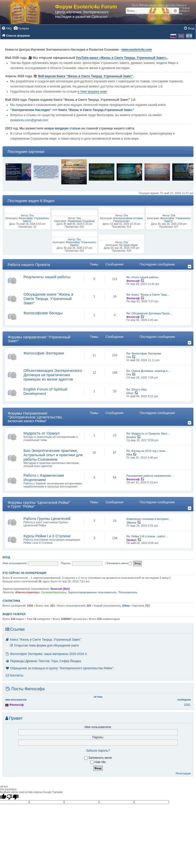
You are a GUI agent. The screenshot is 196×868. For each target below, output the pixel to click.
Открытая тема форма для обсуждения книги (44, 646)
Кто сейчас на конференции (24, 573)
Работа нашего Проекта (29, 265)
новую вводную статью (63, 128)
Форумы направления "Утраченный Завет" (39, 339)
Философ (133, 281)
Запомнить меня (119, 563)
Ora (32, 215)
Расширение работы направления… (150, 476)
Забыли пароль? (98, 751)
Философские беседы (43, 313)
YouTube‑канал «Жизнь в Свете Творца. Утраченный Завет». (122, 58)
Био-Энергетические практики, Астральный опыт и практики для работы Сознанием (53, 455)
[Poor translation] (13, 797)
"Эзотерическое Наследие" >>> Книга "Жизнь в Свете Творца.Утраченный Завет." (72, 110)
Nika (129, 454)
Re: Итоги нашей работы (142, 277)
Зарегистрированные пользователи (92, 592)
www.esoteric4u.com (137, 50)
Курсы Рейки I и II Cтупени (47, 536)
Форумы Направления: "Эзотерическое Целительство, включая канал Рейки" (35, 417)
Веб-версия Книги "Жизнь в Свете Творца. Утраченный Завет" (86, 76)
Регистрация (183, 774)
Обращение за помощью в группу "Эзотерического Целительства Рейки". (60, 668)
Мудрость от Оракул (42, 433)
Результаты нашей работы (47, 277)
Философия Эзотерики (44, 353)
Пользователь (128, 592)
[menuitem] (7, 28)
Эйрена (131, 522)
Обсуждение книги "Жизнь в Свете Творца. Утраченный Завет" (48, 299)
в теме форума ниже (92, 92)
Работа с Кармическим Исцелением (44, 477)
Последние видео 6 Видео (31, 201)
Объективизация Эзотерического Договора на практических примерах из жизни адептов (53, 375)
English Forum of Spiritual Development (45, 391)
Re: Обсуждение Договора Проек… (149, 313)
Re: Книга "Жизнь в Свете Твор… (148, 295)
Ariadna (131, 437)
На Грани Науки (128, 245)
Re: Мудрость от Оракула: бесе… (148, 433)
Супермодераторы (54, 592)
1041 (187, 705)
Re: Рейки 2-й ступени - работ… (147, 536)
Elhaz (130, 393)
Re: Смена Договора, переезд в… (148, 371)
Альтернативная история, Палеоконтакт (128, 220)
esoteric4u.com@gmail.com (29, 120)
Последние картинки (26, 152)
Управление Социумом (81, 221)
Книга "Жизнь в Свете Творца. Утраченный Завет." (44, 640)
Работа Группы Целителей (47, 519)
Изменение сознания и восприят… (149, 519)
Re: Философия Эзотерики (144, 353)
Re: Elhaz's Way (137, 390)
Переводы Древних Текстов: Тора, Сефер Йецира (43, 661)
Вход (6, 557)
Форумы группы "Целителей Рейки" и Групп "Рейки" (39, 504)
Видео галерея (14, 614)
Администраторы (27, 592)
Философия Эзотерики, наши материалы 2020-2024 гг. (46, 654)
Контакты (14, 675)
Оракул (131, 540)
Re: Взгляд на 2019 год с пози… (147, 451)
